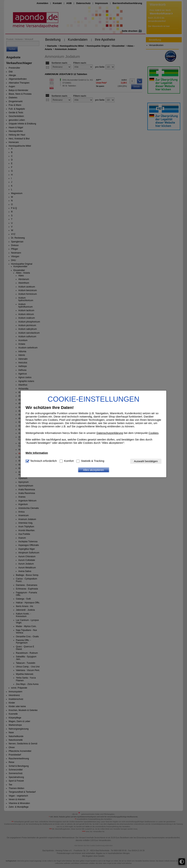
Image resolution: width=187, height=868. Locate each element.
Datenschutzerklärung (110, 433)
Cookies (153, 433)
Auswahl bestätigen (146, 461)
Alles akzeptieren (93, 470)
